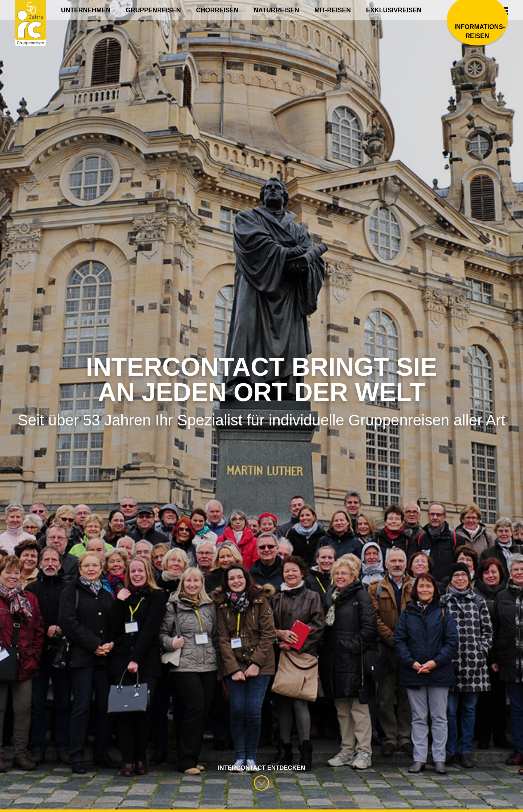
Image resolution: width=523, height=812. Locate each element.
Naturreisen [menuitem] (277, 10)
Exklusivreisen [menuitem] (394, 10)
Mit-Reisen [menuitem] (333, 10)
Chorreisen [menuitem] (217, 10)
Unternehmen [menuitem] (86, 10)
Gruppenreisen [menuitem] (153, 10)
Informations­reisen (477, 32)
